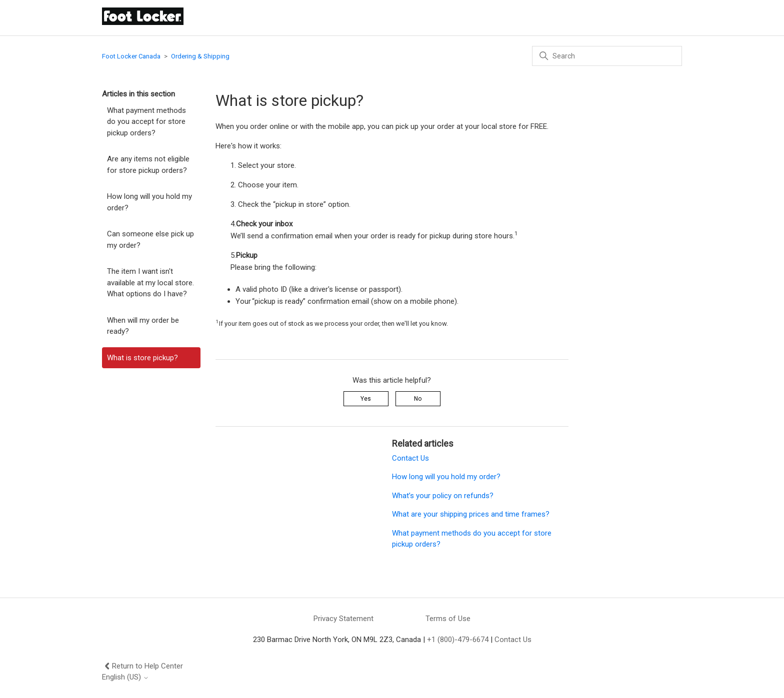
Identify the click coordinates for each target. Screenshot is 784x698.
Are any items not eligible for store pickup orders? (148, 165)
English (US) (125, 677)
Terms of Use (448, 619)
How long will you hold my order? (149, 202)
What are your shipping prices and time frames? (471, 514)
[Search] (607, 56)
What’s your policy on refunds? (443, 496)
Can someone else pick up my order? (150, 240)
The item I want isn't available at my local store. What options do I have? (150, 283)
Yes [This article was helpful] (366, 399)
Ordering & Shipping (200, 56)
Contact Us (410, 458)
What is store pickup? (142, 358)
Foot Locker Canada (131, 56)
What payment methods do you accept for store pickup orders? (146, 122)
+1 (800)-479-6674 (458, 640)
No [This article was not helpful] (418, 399)
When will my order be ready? (143, 326)
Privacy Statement (343, 619)
